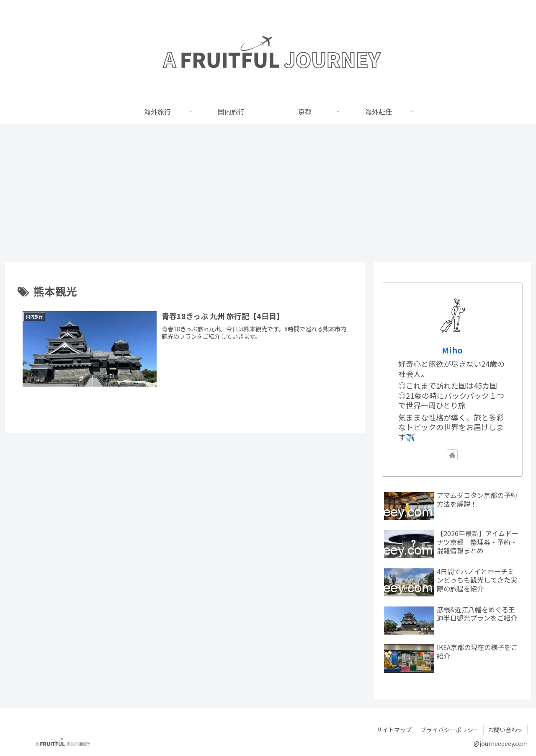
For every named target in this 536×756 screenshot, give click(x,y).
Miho (452, 350)
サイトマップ (394, 730)
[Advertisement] (268, 193)
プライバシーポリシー (450, 730)
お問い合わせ (505, 730)
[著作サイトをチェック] (452, 455)
